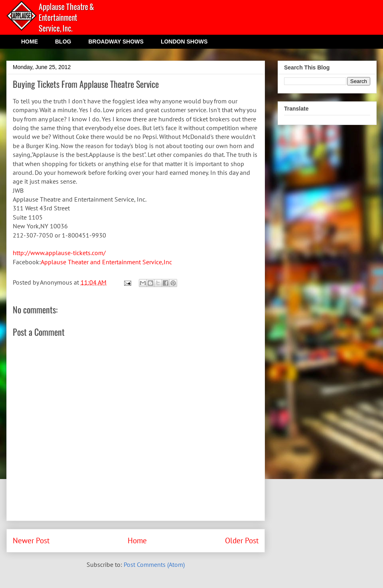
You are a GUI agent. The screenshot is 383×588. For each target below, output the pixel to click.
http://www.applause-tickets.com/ (59, 253)
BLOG (63, 42)
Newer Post (31, 540)
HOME (30, 42)
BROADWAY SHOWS (116, 42)
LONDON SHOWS (184, 42)
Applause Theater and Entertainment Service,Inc (106, 262)
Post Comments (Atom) (154, 564)
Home (137, 540)
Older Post (242, 540)
